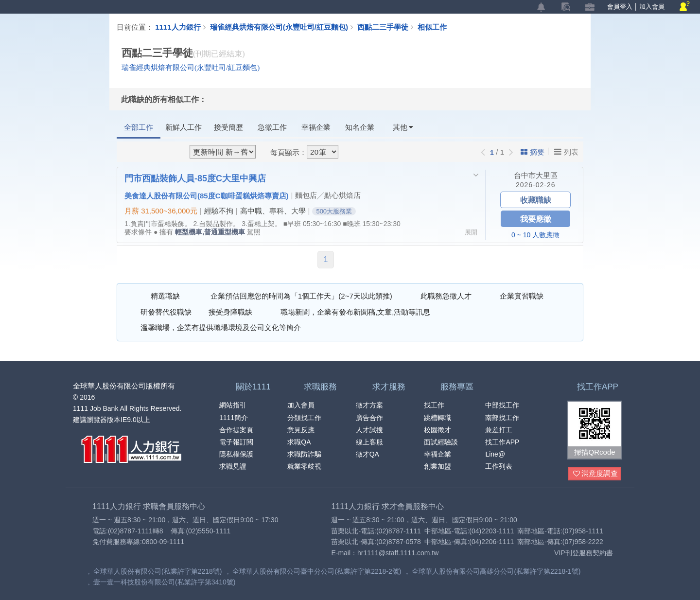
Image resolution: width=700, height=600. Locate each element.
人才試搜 (369, 430)
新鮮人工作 (184, 127)
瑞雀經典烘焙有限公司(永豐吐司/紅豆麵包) (279, 27)
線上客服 (369, 442)
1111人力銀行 (178, 27)
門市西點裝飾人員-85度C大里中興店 (195, 178)
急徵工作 (272, 127)
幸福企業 (316, 127)
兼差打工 (499, 430)
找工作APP (502, 442)
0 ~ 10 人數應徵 (535, 235)
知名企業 (360, 127)
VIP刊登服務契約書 (584, 553)
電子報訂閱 (236, 442)
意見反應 (301, 430)
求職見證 (233, 466)
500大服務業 (334, 211)
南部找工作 (502, 418)
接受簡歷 (228, 127)
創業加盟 (437, 466)
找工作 (434, 405)
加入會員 (652, 7)
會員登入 (620, 7)
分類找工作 (304, 418)
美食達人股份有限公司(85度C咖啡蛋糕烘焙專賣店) (207, 195)
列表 (566, 152)
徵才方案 (369, 405)
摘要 (533, 152)
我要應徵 (536, 219)
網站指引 (233, 405)
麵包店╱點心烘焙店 (328, 195)
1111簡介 (234, 418)
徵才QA (367, 454)
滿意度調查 (595, 474)
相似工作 (432, 27)
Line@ (495, 454)
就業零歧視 (304, 466)
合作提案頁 (236, 430)
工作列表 (499, 466)
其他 (403, 127)
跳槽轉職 (437, 418)
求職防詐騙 (304, 454)
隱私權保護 (236, 454)
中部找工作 (502, 405)
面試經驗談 (441, 442)
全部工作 (139, 127)
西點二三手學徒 (387, 27)
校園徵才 (437, 430)
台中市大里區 (536, 175)
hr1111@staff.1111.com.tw (398, 553)
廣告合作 (369, 418)
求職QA (299, 442)
